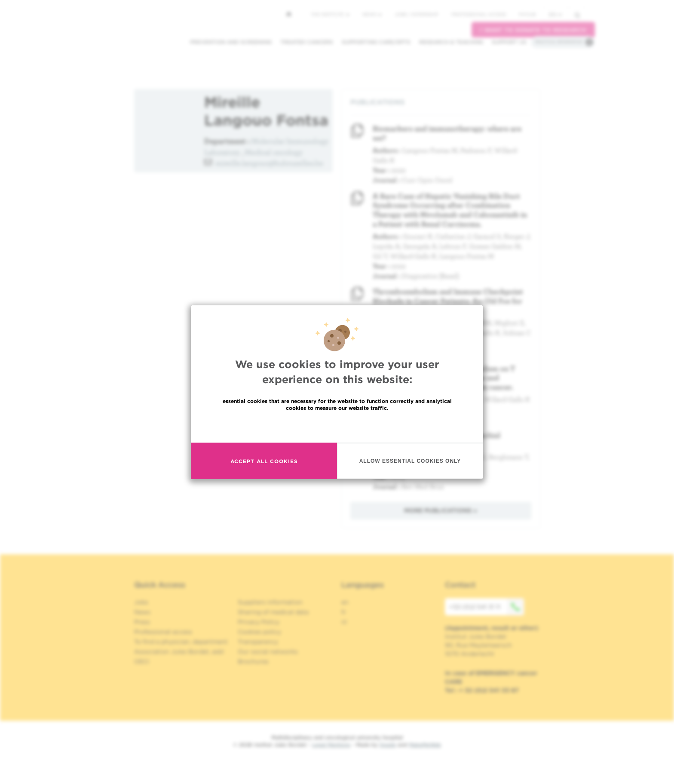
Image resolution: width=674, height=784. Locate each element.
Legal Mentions (331, 745)
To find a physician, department (181, 642)
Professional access (479, 14)
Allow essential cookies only (410, 461)
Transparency (258, 642)
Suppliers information (270, 602)
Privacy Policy (259, 622)
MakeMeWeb (425, 745)
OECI (142, 661)
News (372, 14)
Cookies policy (259, 632)
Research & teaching (451, 42)
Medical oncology (274, 152)
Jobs (141, 602)
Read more (337, 426)
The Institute (330, 14)
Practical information (559, 42)
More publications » (441, 510)
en (555, 14)
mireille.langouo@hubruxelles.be (269, 163)
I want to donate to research (533, 30)
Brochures (253, 661)
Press (142, 622)
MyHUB (527, 14)
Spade (388, 745)
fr (344, 612)
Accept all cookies (264, 461)
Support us (509, 42)
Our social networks (268, 652)
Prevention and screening (231, 42)
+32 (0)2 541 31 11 (487, 607)
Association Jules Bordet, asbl (179, 652)
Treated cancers (307, 42)
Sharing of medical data (273, 612)
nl (344, 622)
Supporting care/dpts (376, 42)
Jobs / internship (417, 14)
